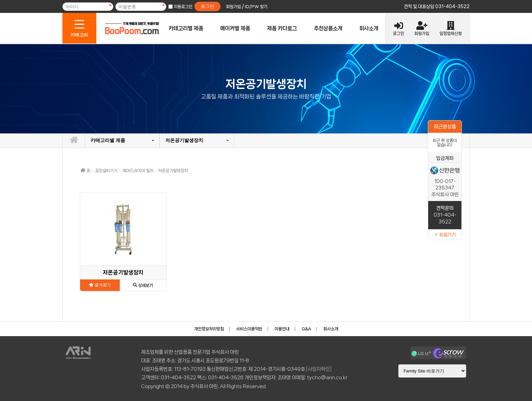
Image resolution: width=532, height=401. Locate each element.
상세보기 (143, 285)
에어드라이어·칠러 (138, 171)
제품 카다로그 (282, 28)
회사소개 (369, 28)
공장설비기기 (106, 171)
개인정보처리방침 (209, 329)
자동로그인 (183, 7)
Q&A (306, 329)
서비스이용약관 (249, 329)
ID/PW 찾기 (256, 7)
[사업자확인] (319, 369)
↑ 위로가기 (445, 235)
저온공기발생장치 (184, 140)
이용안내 (282, 329)
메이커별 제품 (235, 28)
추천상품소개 (328, 28)
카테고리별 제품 (186, 28)
